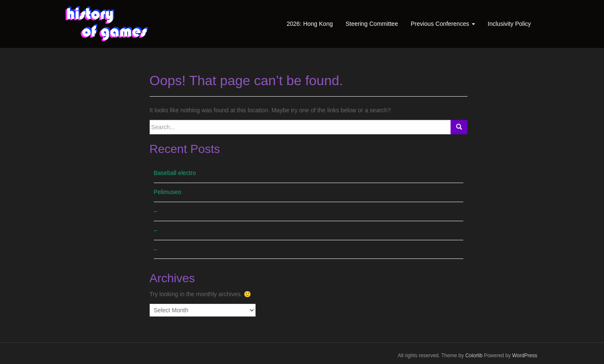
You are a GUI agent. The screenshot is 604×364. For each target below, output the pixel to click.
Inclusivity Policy (509, 24)
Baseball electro (175, 173)
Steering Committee (372, 24)
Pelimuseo (168, 192)
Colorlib (474, 356)
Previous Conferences (443, 24)
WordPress (525, 356)
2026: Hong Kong (310, 24)
